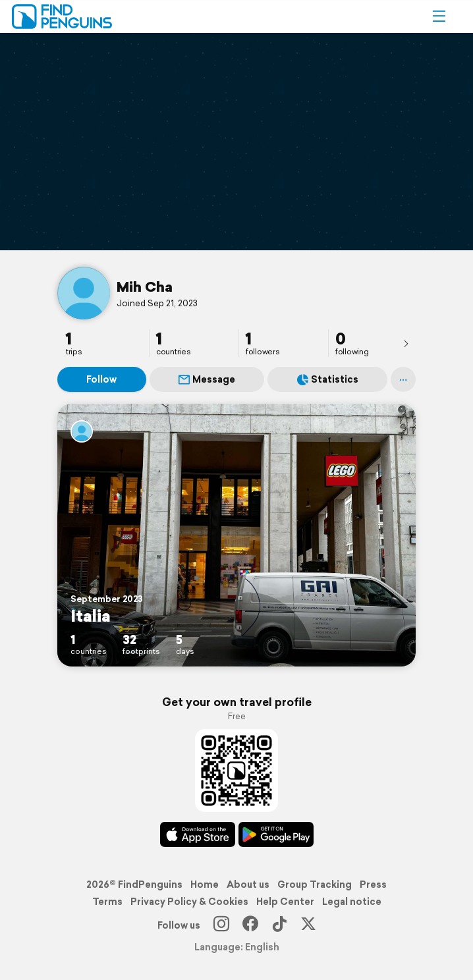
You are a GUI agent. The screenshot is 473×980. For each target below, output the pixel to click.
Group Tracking (315, 885)
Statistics (328, 379)
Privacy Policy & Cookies (189, 902)
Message (207, 379)
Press (373, 885)
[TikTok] (279, 925)
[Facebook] (250, 925)
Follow (101, 379)
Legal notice (352, 902)
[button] (439, 16)
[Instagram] (221, 925)
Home (205, 885)
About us (248, 885)
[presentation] (406, 343)
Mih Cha (145, 286)
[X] (308, 925)
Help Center (285, 902)
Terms (107, 902)
